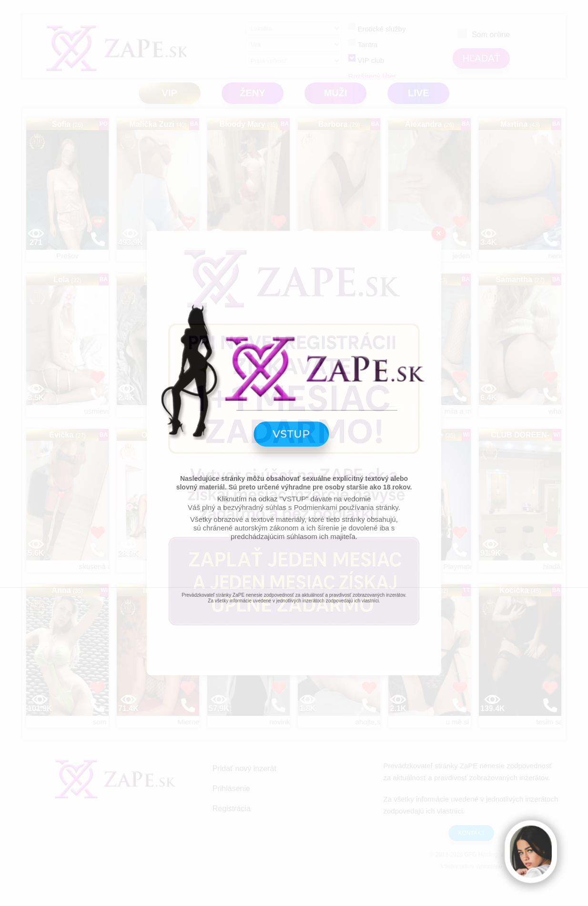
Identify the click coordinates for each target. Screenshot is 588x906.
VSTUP (294, 443)
